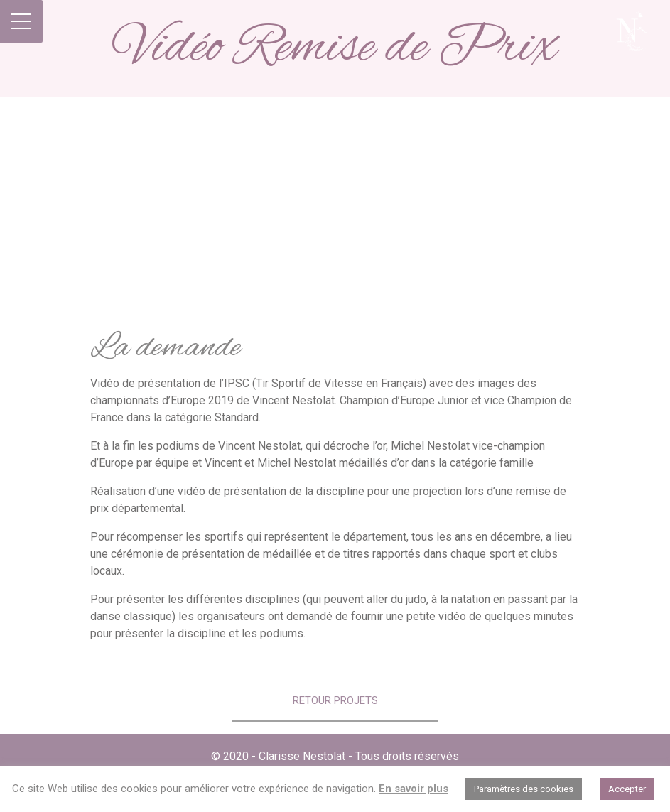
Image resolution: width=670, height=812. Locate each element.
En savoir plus (414, 789)
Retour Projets (335, 700)
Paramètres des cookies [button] (524, 789)
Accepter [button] (627, 789)
